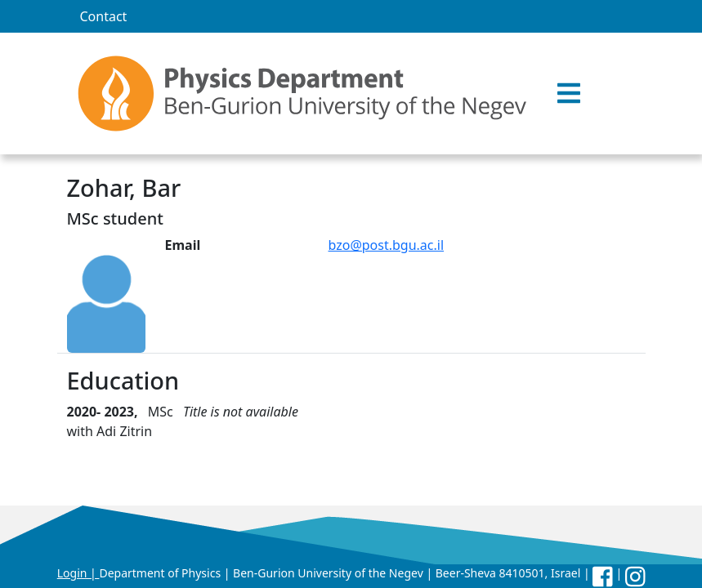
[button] (569, 94)
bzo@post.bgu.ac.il (387, 245)
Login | (78, 573)
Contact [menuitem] (104, 16)
